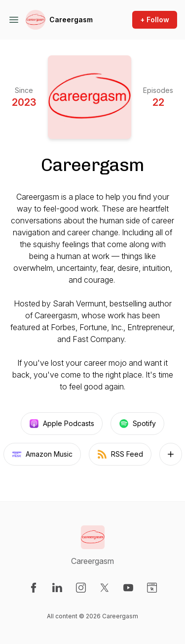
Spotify (137, 424)
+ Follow (155, 20)
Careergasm (71, 20)
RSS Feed (120, 454)
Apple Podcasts (62, 424)
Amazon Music (42, 454)
